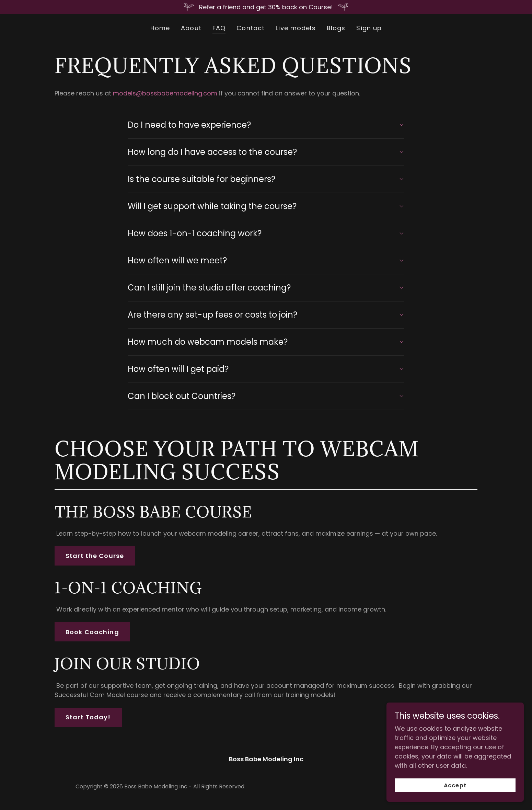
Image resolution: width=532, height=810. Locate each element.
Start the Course (95, 556)
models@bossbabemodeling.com (165, 93)
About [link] (191, 28)
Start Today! (88, 717)
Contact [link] (251, 28)
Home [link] (160, 28)
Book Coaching (92, 632)
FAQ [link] (219, 28)
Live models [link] (296, 28)
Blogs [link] (336, 28)
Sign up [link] (369, 28)
